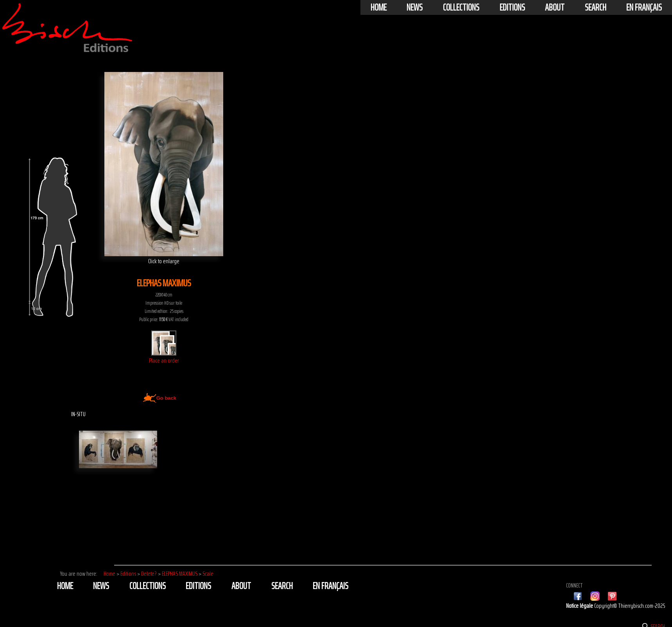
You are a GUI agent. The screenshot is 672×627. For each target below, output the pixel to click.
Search (596, 7)
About (555, 7)
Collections (461, 7)
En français (644, 7)
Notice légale (580, 606)
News (415, 7)
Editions (512, 7)
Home (379, 7)
